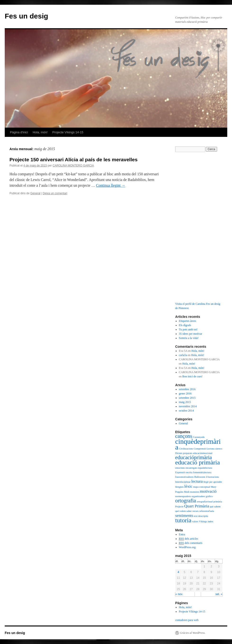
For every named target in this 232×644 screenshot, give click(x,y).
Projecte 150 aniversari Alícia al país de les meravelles (74, 160)
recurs (196, 511)
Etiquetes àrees (187, 321)
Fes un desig (26, 16)
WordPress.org (187, 547)
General (35, 193)
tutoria (183, 520)
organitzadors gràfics (202, 496)
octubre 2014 (186, 411)
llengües (179, 487)
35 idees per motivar (191, 334)
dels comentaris (191, 543)
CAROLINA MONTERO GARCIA (73, 166)
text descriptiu (201, 516)
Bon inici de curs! (192, 376)
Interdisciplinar (183, 482)
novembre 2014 (188, 406)
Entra (182, 534)
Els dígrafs (185, 325)
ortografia (186, 501)
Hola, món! (40, 132)
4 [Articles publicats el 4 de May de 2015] (178, 572)
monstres (195, 492)
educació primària (198, 462)
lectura (197, 481)
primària (218, 502)
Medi (187, 492)
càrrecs (219, 449)
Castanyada (199, 437)
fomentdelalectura (202, 472)
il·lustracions (212, 477)
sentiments (184, 515)
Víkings (203, 521)
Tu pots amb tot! (188, 329)
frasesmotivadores (184, 477)
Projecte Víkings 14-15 (68, 132)
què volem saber (183, 511)
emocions (180, 468)
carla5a (183, 355)
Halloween (200, 477)
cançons (184, 436)
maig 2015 (185, 402)
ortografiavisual (205, 502)
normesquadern (183, 496)
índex (210, 521)
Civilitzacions (186, 449)
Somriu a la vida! (189, 338)
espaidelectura (205, 468)
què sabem (215, 507)
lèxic (188, 486)
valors (195, 521)
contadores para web (187, 620)
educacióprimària (194, 457)
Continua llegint (111, 185)
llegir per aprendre (213, 482)
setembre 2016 (187, 389)
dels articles (189, 539)
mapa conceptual (202, 487)
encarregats (191, 468)
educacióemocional (203, 453)
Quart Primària (197, 506)
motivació (208, 491)
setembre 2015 (187, 398)
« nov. (179, 594)
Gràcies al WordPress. (193, 633)
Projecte (179, 507)
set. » (219, 594)
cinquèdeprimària (198, 444)
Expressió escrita (184, 472)
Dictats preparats (184, 453)
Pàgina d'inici (19, 132)
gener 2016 (185, 394)
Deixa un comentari (55, 193)
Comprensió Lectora (204, 449)
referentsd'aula (207, 511)
